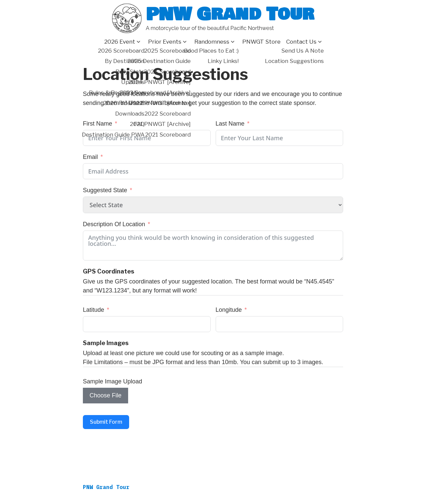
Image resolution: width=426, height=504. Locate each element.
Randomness (212, 42)
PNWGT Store (261, 42)
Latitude (94, 310)
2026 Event (120, 42)
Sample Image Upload (112, 381)
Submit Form (106, 422)
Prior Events (165, 42)
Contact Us (301, 42)
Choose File (106, 395)
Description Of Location (114, 224)
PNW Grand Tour (230, 14)
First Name (98, 124)
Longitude (229, 310)
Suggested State (105, 190)
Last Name (230, 124)
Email (90, 157)
